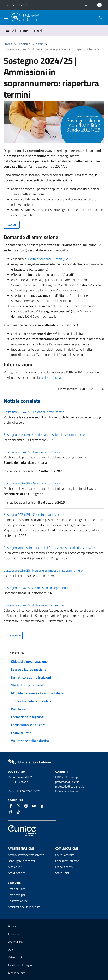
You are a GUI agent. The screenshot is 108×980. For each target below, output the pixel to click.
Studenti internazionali (27, 685)
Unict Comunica (65, 855)
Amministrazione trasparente (26, 855)
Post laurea (19, 709)
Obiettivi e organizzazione (29, 661)
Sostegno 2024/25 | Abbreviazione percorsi (34, 605)
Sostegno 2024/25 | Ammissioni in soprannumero (38, 588)
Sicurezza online (18, 901)
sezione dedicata (52, 377)
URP (58, 777)
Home (8, 44)
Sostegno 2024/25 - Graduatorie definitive (33, 452)
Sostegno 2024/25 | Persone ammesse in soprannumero (43, 570)
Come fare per (17, 895)
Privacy (12, 926)
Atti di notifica (17, 873)
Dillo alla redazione (67, 791)
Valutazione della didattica (30, 741)
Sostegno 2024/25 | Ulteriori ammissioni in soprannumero (44, 435)
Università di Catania (16, 5)
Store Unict (62, 873)
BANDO (12, 225)
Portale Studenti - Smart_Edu (49, 259)
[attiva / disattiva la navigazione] (6, 17)
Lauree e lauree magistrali (30, 669)
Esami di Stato (21, 733)
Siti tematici (15, 957)
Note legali (14, 934)
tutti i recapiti (72, 777)
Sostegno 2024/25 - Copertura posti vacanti (34, 515)
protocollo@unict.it (67, 782)
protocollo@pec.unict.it (69, 786)
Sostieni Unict (16, 889)
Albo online (15, 867)
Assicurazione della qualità (24, 907)
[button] (30, 5)
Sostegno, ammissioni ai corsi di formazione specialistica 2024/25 (50, 548)
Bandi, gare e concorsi (21, 861)
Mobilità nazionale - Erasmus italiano (38, 693)
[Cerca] (101, 18)
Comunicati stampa (67, 861)
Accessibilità (15, 942)
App (11, 950)
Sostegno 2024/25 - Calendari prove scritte (34, 412)
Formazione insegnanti (27, 717)
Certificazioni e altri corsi (29, 725)
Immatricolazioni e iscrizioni (31, 677)
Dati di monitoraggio (20, 965)
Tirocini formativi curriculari (31, 701)
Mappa (17, 973)
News (39, 44)
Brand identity (64, 867)
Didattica (24, 44)
